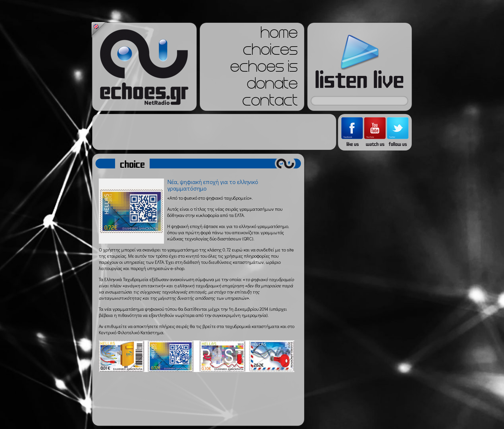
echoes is (264, 68)
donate (272, 85)
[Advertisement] (214, 132)
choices (270, 51)
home (279, 35)
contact (270, 102)
